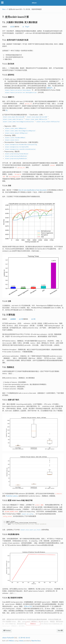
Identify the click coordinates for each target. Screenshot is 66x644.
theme (21, 641)
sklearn (34, 3)
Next (60, 630)
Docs (4, 9)
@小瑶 (21, 319)
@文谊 (12, 27)
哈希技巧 (50, 88)
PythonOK (11, 638)
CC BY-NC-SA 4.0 (24, 638)
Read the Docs (36, 641)
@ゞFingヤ (26, 27)
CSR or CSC (28, 606)
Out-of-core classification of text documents (33, 190)
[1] (6, 110)
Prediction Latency (12, 496)
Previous (7, 630)
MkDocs (12, 641)
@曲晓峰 (13, 319)
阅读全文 (33, 624)
